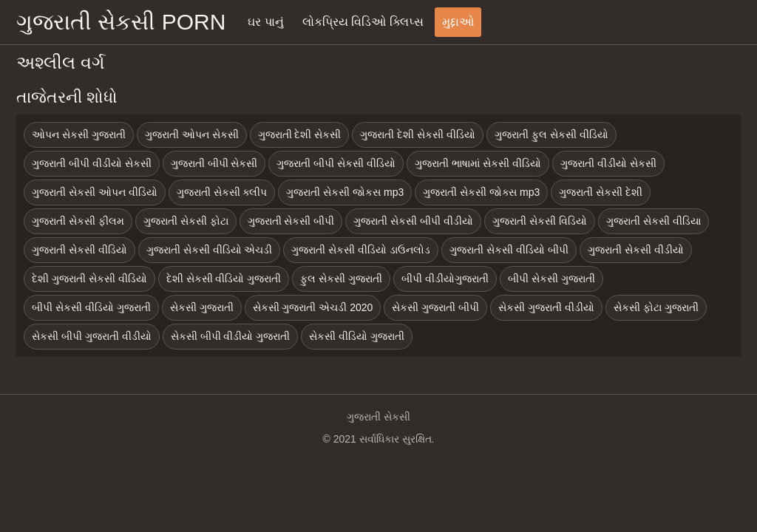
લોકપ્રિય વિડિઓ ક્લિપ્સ (363, 22)
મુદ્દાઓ (458, 22)
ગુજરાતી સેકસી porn (121, 22)
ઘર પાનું (265, 22)
